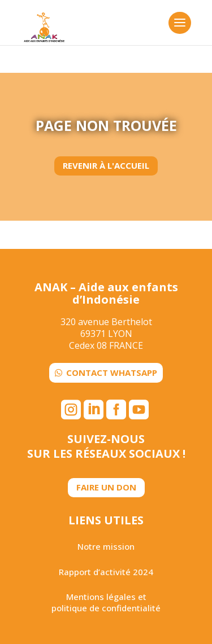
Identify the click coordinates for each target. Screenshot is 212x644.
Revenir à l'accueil (106, 165)
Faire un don (106, 487)
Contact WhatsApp (112, 373)
